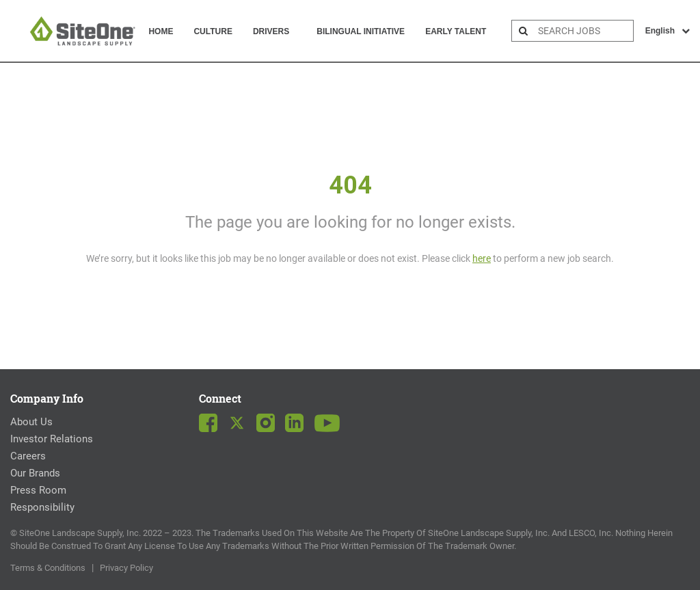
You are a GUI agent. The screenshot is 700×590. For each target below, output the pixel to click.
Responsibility (42, 507)
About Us (31, 422)
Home (161, 31)
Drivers (271, 31)
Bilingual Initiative (361, 31)
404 (350, 185)
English (668, 31)
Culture (213, 31)
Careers (28, 456)
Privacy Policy (126, 568)
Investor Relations (52, 439)
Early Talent (456, 31)
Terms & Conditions (48, 568)
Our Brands (35, 473)
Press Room (38, 490)
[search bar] (584, 31)
